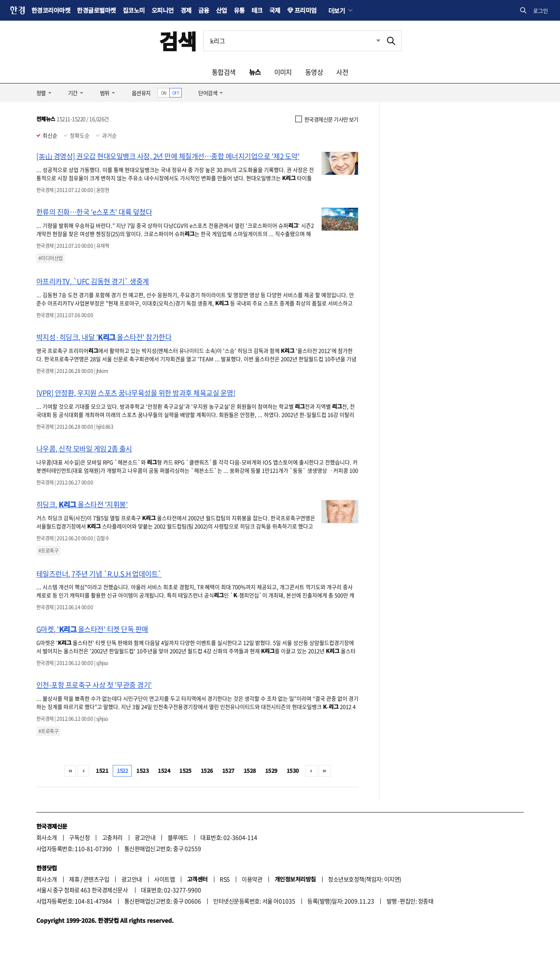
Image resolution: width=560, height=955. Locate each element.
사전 (342, 72)
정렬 (41, 93)
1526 (207, 771)
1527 (228, 771)
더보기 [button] (337, 10)
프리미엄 (306, 10)
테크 (257, 10)
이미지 (283, 72)
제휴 (74, 879)
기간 (73, 93)
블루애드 (178, 837)
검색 (178, 41)
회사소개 (47, 837)
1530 (293, 771)
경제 (186, 10)
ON (164, 93)
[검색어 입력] (292, 41)
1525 (185, 771)
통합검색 (224, 72)
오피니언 (163, 10)
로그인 (541, 11)
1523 (142, 771)
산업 (222, 10)
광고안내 (145, 837)
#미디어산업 (51, 258)
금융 (204, 10)
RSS (224, 879)
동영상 (314, 72)
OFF (176, 93)
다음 (311, 771)
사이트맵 (164, 879)
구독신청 (79, 837)
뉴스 (255, 72)
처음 (70, 771)
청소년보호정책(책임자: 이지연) (364, 879)
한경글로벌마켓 (96, 10)
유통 (239, 10)
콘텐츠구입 (96, 879)
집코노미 (134, 10)
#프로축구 (48, 551)
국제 (275, 10)
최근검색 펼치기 (372, 41)
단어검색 (208, 93)
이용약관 (252, 879)
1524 (164, 771)
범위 (105, 93)
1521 (102, 771)
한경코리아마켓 (51, 10)
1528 (250, 771)
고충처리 (112, 837)
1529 (271, 771)
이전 (83, 771)
